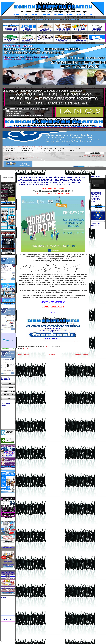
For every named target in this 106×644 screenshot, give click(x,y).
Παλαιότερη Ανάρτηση (81, 355)
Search (96, 186)
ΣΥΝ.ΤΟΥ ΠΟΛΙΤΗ (9, 395)
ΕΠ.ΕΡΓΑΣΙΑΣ (9, 387)
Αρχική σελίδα (52, 355)
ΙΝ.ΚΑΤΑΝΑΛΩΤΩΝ (9, 391)
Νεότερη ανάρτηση (24, 355)
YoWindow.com (5, 348)
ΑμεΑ (9, 399)
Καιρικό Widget (8, 340)
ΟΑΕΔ (9, 384)
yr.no (14, 348)
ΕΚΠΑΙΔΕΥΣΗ (26, 349)
